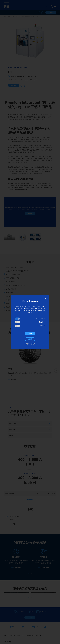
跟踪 (42, 326)
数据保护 (27, 344)
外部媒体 (40, 322)
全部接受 (30, 334)
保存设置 (30, 339)
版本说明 (33, 344)
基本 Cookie (40, 319)
